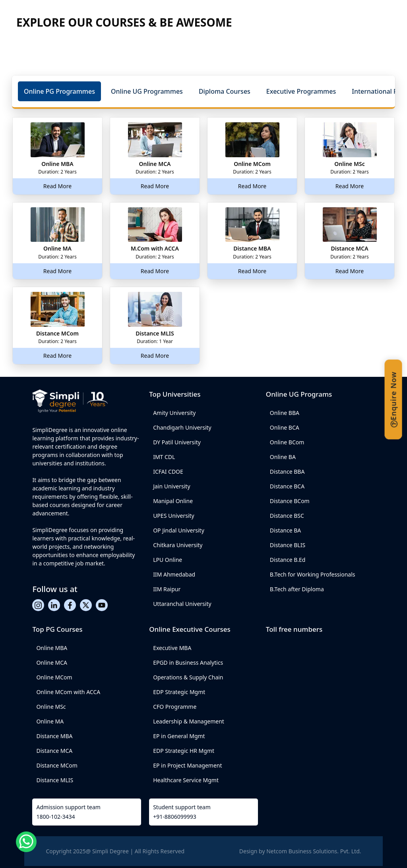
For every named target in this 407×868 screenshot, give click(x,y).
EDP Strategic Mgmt (179, 692)
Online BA (283, 457)
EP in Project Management (187, 765)
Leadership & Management (189, 721)
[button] (59, 92)
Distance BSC (287, 516)
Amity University (174, 413)
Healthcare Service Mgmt (186, 780)
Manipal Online (173, 501)
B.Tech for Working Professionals (313, 574)
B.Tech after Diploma (297, 589)
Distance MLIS (55, 780)
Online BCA (285, 427)
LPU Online (168, 560)
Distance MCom (57, 765)
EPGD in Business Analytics (188, 663)
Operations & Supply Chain (188, 677)
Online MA (50, 721)
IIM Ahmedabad (174, 574)
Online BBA (285, 413)
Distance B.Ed (288, 560)
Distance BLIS (288, 545)
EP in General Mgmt (179, 736)
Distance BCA (287, 486)
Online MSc (51, 707)
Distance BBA (287, 472)
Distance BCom (290, 501)
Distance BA (285, 530)
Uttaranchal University (182, 604)
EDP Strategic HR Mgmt (184, 751)
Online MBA (52, 648)
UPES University (174, 516)
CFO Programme (175, 707)
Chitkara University (178, 545)
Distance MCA (54, 751)
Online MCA (52, 663)
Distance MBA (54, 736)
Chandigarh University (182, 427)
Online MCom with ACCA (68, 692)
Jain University (172, 486)
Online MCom (54, 677)
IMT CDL (164, 457)
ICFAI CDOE (168, 472)
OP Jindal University (179, 530)
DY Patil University (177, 442)
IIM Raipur (167, 589)
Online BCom (287, 442)
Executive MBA (172, 648)
